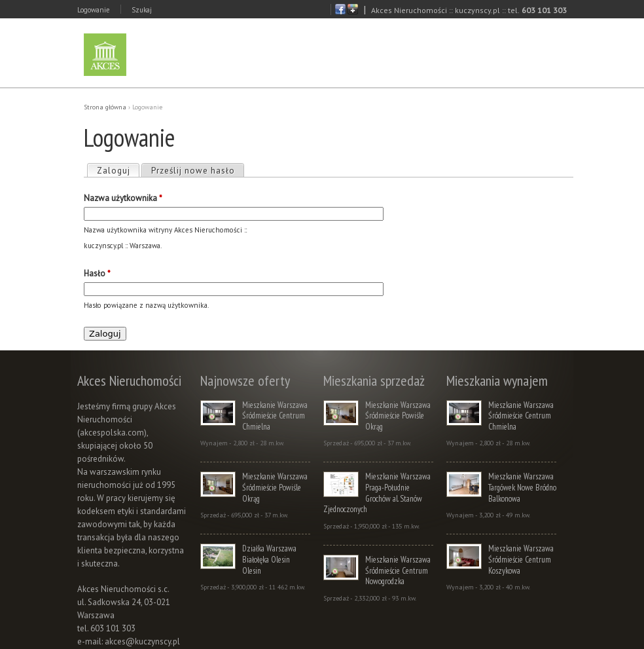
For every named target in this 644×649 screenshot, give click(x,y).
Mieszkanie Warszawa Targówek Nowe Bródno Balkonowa (522, 487)
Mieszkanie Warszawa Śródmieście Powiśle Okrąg (275, 487)
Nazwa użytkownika (123, 198)
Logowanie (94, 10)
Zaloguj (118, 170)
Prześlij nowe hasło (193, 171)
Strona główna (105, 107)
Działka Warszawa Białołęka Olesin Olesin (269, 559)
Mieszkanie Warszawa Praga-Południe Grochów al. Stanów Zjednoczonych (377, 493)
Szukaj (142, 10)
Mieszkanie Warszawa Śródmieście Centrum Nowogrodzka (398, 570)
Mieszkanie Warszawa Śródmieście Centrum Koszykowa (521, 559)
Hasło (97, 273)
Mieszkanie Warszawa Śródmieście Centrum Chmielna (275, 416)
